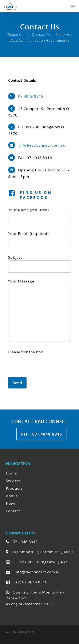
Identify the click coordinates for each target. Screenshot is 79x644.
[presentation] (40, 369)
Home (11, 473)
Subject (39, 264)
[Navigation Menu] (73, 6)
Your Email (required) (39, 240)
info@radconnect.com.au (42, 145)
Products (14, 488)
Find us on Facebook (36, 195)
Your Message (39, 311)
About (12, 496)
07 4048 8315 (31, 96)
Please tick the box (26, 352)
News (11, 503)
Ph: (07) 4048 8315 (42, 434)
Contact (13, 511)
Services (13, 481)
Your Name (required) (39, 216)
